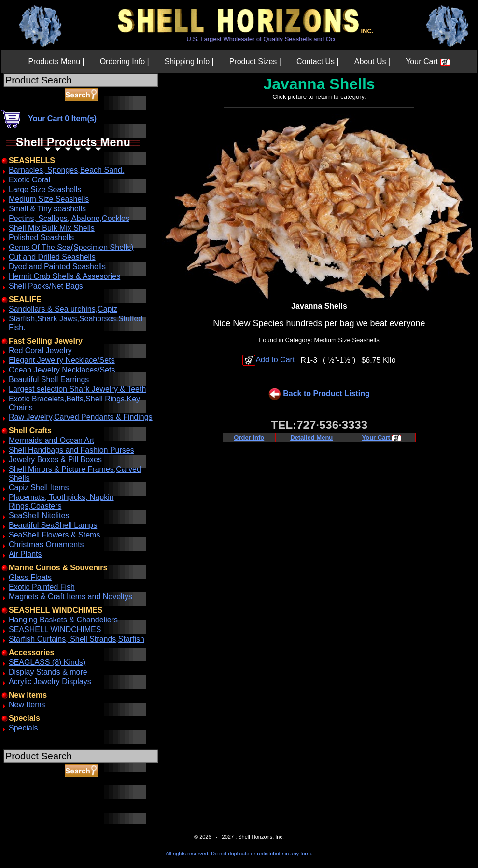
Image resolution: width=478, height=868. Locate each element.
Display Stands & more (48, 672)
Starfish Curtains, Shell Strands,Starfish (77, 639)
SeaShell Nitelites (39, 516)
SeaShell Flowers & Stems (54, 535)
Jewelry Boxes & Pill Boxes (55, 460)
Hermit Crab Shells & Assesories (64, 276)
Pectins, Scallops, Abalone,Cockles (69, 218)
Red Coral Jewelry (40, 351)
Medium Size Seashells (49, 199)
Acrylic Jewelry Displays (50, 682)
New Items (27, 705)
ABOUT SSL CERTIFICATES (26, 822)
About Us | (372, 62)
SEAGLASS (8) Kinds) (47, 662)
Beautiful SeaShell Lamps (53, 525)
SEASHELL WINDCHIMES (55, 629)
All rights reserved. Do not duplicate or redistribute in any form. (239, 854)
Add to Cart (268, 360)
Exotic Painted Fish (42, 587)
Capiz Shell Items (39, 488)
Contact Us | (318, 62)
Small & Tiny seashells (47, 209)
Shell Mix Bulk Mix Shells (52, 228)
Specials (23, 728)
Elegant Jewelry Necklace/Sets (62, 360)
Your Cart (428, 62)
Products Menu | (56, 62)
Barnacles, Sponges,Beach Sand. (66, 170)
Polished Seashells (41, 238)
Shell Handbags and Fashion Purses (71, 450)
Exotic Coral (29, 180)
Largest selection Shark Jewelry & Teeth (77, 389)
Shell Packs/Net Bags (46, 286)
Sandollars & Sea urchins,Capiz (63, 309)
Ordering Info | (125, 62)
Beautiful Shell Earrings (49, 379)
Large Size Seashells (45, 189)
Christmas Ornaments (46, 544)
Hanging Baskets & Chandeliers (63, 620)
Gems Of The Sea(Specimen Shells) (71, 247)
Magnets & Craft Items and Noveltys (70, 597)
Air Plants (25, 554)
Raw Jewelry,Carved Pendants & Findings (81, 417)
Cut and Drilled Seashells (52, 257)
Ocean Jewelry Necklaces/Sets (62, 370)
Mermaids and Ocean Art (51, 440)
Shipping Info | (189, 62)
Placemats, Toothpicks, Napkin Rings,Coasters (61, 502)
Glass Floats (30, 577)
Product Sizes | (255, 62)
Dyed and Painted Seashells (57, 267)
